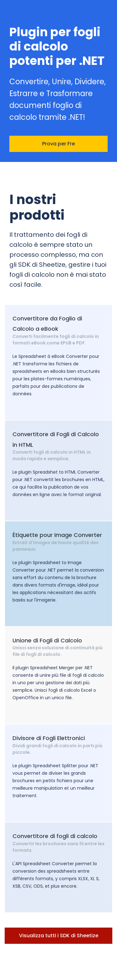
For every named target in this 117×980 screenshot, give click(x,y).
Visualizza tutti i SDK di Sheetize (59, 936)
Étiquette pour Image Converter (57, 535)
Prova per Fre (58, 144)
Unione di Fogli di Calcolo (47, 640)
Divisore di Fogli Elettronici (49, 738)
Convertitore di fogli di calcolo (55, 836)
